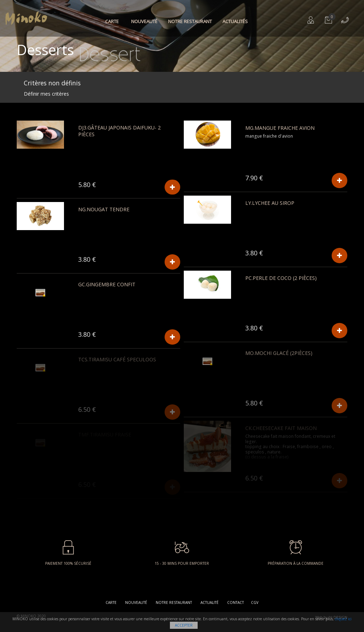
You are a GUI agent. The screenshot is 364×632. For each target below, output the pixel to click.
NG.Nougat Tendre (104, 209)
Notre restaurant (190, 21)
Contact (235, 602)
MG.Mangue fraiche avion (280, 128)
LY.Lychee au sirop (270, 203)
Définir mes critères (46, 94)
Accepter (184, 625)
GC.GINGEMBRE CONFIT (107, 284)
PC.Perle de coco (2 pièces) (281, 278)
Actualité (210, 602)
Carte (112, 21)
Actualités (235, 21)
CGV (255, 602)
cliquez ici (343, 619)
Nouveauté (144, 21)
